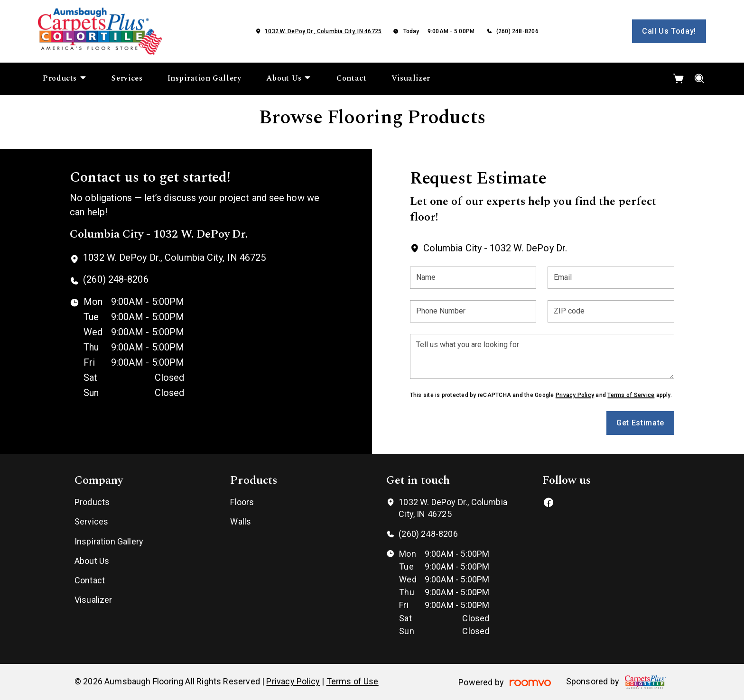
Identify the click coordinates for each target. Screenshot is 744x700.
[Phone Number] (473, 311)
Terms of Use (353, 681)
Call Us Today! (669, 31)
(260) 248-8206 (517, 31)
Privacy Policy (575, 395)
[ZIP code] (611, 311)
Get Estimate (640, 423)
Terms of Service (631, 395)
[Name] (473, 278)
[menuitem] (65, 79)
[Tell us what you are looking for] (542, 356)
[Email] (611, 278)
